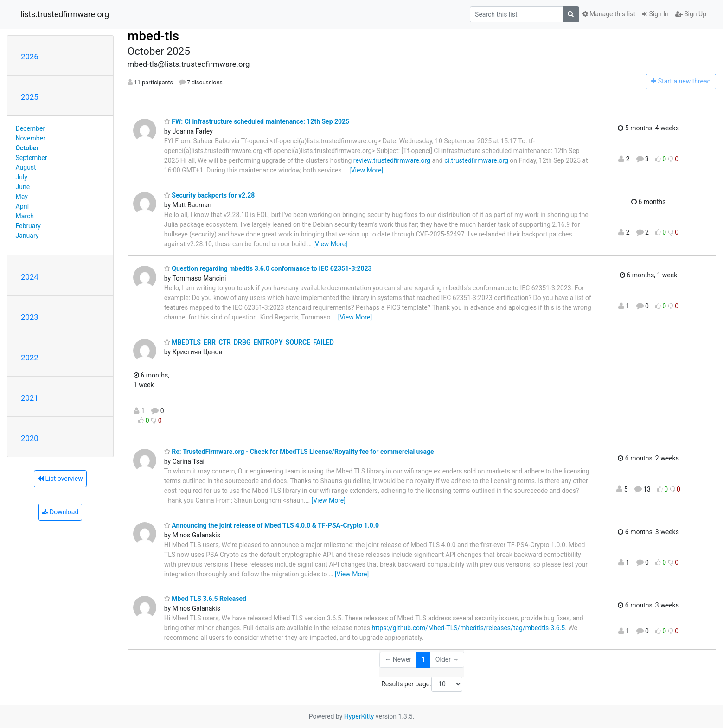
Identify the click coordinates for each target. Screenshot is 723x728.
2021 (30, 398)
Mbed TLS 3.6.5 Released (205, 599)
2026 (30, 57)
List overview (60, 479)
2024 (30, 277)
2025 (30, 97)
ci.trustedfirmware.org (476, 160)
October (27, 148)
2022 (30, 358)
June (23, 187)
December (31, 128)
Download (61, 512)
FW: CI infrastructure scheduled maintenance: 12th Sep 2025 (257, 121)
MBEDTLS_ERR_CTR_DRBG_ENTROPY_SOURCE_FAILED (249, 342)
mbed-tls (153, 36)
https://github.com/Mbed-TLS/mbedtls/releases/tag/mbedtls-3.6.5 (468, 628)
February (28, 226)
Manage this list (609, 14)
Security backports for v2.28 (209, 195)
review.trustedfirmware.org (392, 160)
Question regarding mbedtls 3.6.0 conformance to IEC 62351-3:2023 (268, 268)
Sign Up (691, 14)
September (32, 158)
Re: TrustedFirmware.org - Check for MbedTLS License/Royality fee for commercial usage (299, 452)
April (22, 206)
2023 (30, 317)
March (25, 216)
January (27, 236)
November (31, 138)
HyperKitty (359, 716)
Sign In (655, 14)
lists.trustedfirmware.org (65, 14)
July (22, 177)
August (26, 167)
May (22, 197)
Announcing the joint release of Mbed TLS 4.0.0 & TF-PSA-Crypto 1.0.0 (272, 525)
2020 (30, 438)
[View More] (366, 170)
